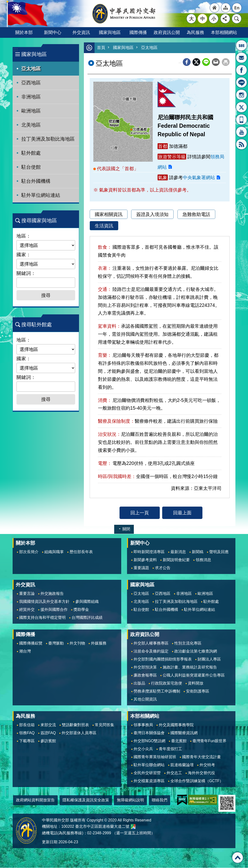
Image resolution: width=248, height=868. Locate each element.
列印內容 (226, 62)
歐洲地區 (31, 111)
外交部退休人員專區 (79, 733)
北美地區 (31, 125)
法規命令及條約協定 (151, 651)
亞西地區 (31, 83)
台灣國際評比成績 (87, 618)
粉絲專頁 (241, 70)
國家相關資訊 (109, 215)
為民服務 (195, 32)
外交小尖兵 (143, 749)
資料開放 (196, 683)
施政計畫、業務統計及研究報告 (190, 667)
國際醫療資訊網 (184, 733)
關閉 (126, 529)
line (206, 62)
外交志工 (174, 773)
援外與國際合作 (54, 610)
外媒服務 (99, 643)
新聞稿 (198, 552)
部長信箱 (241, 58)
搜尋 (237, 19)
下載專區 (27, 741)
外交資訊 (81, 32)
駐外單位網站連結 (41, 195)
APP (241, 119)
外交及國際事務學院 (176, 725)
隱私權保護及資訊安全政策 (86, 800)
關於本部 (24, 32)
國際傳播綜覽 (31, 643)
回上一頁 (140, 513)
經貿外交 (27, 610)
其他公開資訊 (145, 699)
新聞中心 (53, 32)
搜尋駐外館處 (37, 324)
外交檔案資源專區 (149, 781)
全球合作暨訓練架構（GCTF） (197, 781)
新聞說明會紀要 (176, 560)
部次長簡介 (29, 552)
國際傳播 (138, 32)
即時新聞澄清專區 (149, 552)
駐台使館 (31, 167)
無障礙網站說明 (130, 800)
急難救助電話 (196, 215)
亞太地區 (31, 69)
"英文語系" (237, 8)
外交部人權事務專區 (151, 643)
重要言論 (27, 594)
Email (216, 62)
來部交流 (48, 725)
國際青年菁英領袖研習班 (155, 757)
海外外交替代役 (201, 773)
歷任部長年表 (81, 552)
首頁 (101, 48)
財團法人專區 (209, 659)
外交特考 (207, 765)
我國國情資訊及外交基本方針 (44, 602)
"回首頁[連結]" (215, 8)
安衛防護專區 (198, 691)
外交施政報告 (52, 594)
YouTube (241, 132)
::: (15, 50)
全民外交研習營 (147, 773)
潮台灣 (25, 651)
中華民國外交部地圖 (133, 827)
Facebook (187, 62)
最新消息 (178, 552)
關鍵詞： (26, 273)
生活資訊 (104, 226)
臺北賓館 (179, 741)
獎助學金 (81, 610)
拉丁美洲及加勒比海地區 (48, 139)
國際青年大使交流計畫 (201, 757)
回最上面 (182, 513)
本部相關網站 (224, 32)
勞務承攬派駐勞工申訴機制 (157, 691)
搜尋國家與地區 (39, 220)
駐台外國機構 (36, 181)
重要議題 (141, 568)
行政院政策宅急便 (167, 683)
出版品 (139, 683)
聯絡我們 (160, 800)
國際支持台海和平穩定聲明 (42, 618)
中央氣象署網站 (199, 178)
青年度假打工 (170, 749)
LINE (241, 82)
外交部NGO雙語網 (150, 741)
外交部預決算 (145, 667)
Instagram (241, 95)
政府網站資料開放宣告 (35, 800)
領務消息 (203, 560)
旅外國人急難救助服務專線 (241, 45)
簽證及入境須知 (152, 215)
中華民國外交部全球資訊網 (124, 14)
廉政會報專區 (145, 675)
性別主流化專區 (188, 643)
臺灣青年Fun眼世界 (209, 741)
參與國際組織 (87, 602)
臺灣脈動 (56, 643)
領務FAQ (27, 733)
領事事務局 (143, 725)
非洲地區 (31, 97)
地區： (24, 236)
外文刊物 (77, 643)
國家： (24, 255)
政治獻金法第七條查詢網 (196, 651)
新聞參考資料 (145, 560)
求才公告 (163, 568)
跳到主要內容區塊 (3, 3)
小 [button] (214, 19)
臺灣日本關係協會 (149, 733)
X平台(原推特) (241, 107)
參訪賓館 (48, 741)
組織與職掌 (54, 552)
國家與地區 (110, 32)
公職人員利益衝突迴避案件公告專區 (194, 675)
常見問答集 (104, 725)
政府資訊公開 (167, 32)
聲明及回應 (219, 552)
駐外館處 (31, 153)
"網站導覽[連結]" (226, 8)
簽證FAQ (48, 733)
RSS (241, 144)
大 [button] (191, 19)
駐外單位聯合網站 (149, 765)
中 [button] (203, 19)
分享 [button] (225, 19)
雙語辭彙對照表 (75, 725)
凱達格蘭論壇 (182, 765)
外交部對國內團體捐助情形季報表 (163, 659)
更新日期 (50, 842)
